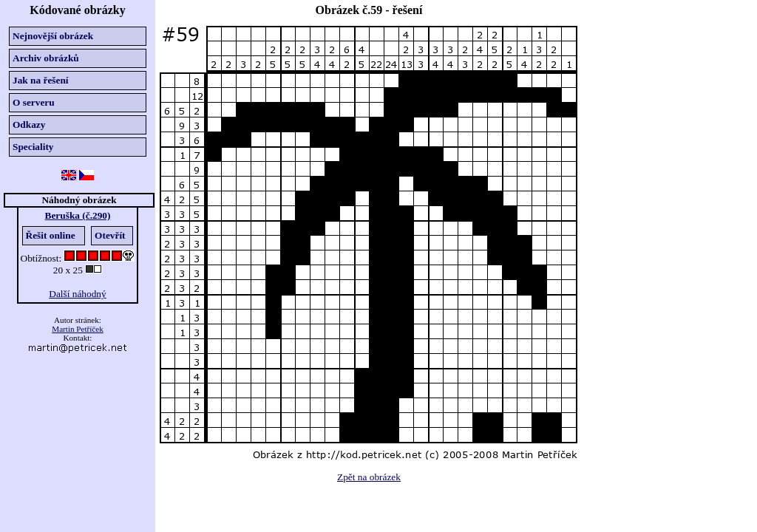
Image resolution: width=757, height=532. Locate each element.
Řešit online (51, 235)
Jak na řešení (41, 80)
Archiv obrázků (46, 58)
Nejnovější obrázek (53, 36)
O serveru (34, 102)
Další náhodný (77, 294)
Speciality (33, 147)
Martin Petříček (77, 329)
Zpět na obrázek (369, 477)
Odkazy (29, 125)
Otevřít (110, 235)
